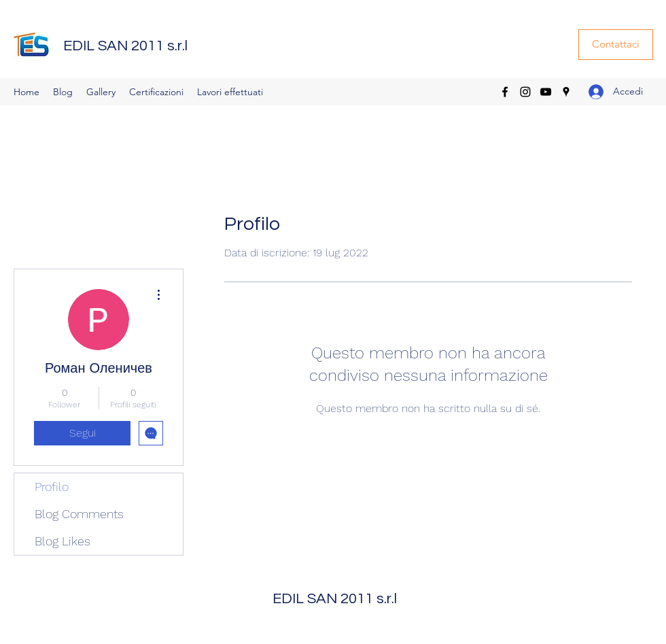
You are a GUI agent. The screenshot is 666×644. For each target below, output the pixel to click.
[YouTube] (546, 92)
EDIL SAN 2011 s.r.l (125, 46)
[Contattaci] (616, 45)
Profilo (52, 487)
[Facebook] (505, 92)
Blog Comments (79, 514)
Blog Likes (63, 541)
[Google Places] (566, 92)
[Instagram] (525, 92)
